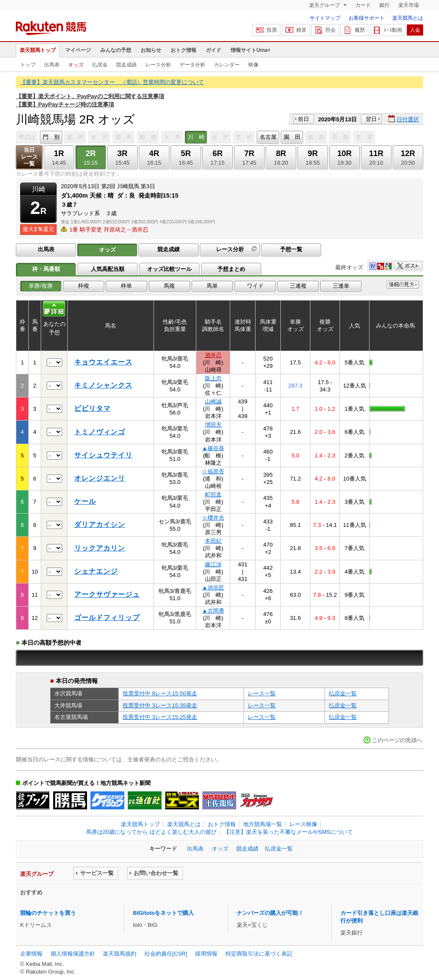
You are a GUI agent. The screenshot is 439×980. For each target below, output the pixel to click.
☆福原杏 (213, 471)
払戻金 (100, 65)
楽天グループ (325, 5)
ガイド (213, 50)
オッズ (76, 65)
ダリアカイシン (100, 525)
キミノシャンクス (103, 385)
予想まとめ (231, 269)
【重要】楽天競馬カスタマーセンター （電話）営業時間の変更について (112, 82)
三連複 (298, 286)
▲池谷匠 (213, 588)
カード (363, 5)
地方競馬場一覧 (263, 824)
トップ (28, 65)
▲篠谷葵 (213, 448)
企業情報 (31, 954)
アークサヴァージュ (107, 594)
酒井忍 (213, 355)
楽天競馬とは (408, 18)
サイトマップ (325, 18)
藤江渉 (213, 564)
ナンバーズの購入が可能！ (270, 913)
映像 (253, 65)
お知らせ (151, 50)
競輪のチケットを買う (48, 913)
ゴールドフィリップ (107, 618)
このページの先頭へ (397, 740)
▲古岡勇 (213, 611)
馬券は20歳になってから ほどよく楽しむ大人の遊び (151, 832)
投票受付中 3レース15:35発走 (160, 705)
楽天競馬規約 (120, 954)
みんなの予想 (116, 50)
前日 (304, 119)
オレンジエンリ (100, 478)
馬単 (212, 286)
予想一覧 (291, 249)
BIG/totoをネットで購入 (163, 913)
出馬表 (52, 65)
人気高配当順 (108, 269)
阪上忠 (213, 378)
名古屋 (268, 137)
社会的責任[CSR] (166, 954)
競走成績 (126, 65)
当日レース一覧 (29, 157)
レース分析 (158, 65)
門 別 (51, 137)
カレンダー (227, 65)
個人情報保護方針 (73, 954)
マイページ (78, 50)
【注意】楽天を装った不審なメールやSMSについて (288, 832)
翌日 (371, 119)
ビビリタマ (92, 408)
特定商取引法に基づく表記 (259, 954)
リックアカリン (100, 548)
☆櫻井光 (213, 518)
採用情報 (206, 954)
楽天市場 (409, 5)
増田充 (213, 425)
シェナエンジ (96, 571)
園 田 (292, 137)
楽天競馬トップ (38, 50)
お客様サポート (367, 18)
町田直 (213, 495)
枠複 (84, 286)
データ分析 (192, 65)
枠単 (126, 286)
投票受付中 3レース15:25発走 (160, 717)
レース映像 (303, 824)
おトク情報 (183, 50)
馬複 (169, 286)
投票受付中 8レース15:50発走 (160, 693)
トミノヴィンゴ (100, 432)
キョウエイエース (103, 362)
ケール (85, 501)
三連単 (341, 286)
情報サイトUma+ (251, 50)
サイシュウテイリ (103, 455)
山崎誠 (213, 401)
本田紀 (213, 541)
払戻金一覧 (343, 693)
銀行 (385, 5)
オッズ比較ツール (169, 269)
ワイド (255, 286)
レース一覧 (262, 693)
